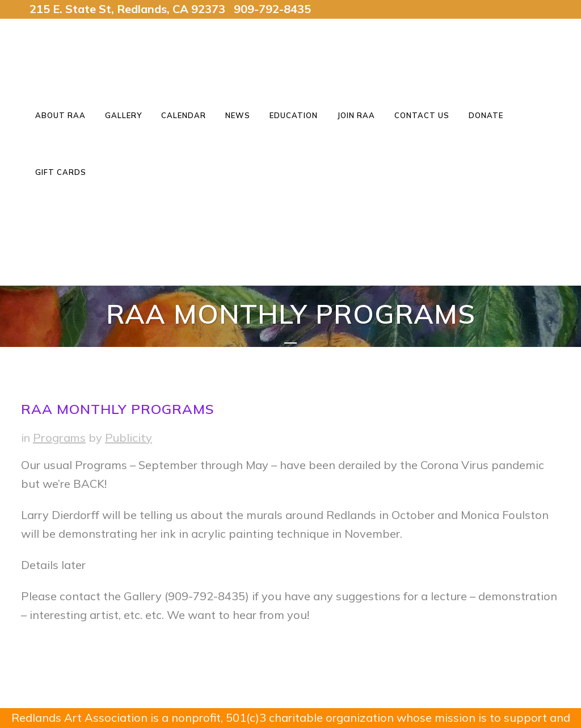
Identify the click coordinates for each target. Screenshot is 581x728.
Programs (59, 438)
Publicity (129, 438)
